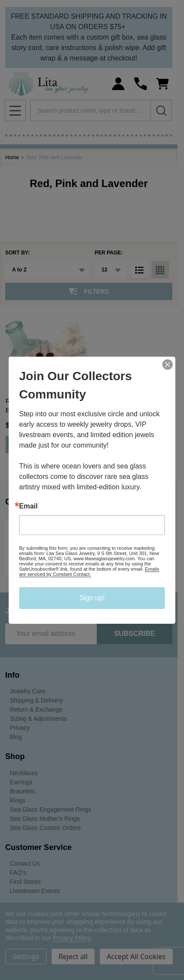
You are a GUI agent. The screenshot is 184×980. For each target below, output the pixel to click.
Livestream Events (35, 891)
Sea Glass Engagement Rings (51, 809)
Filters (89, 291)
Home (12, 157)
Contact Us (25, 863)
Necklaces (24, 773)
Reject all (73, 957)
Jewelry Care (28, 691)
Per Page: (109, 253)
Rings (18, 800)
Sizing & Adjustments (39, 719)
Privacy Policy (72, 938)
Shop (15, 756)
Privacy (20, 728)
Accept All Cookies (136, 957)
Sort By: (17, 253)
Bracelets (23, 791)
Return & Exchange (36, 709)
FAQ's (18, 873)
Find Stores (26, 882)
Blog (16, 737)
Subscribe (135, 634)
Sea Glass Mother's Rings (45, 819)
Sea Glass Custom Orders (45, 828)
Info (12, 675)
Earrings (21, 782)
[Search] (161, 110)
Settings (26, 957)
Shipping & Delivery (36, 700)
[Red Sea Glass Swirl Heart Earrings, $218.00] (46, 350)
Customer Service (38, 847)
